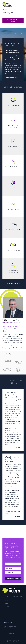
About (6, 603)
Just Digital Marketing (15, 642)
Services (7, 606)
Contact (7, 612)
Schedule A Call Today (13, 20)
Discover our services (13, 284)
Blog (6, 609)
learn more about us (11, 78)
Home (6, 600)
